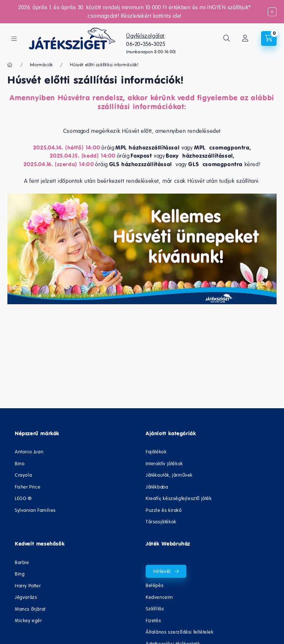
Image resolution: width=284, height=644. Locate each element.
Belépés (155, 585)
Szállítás (155, 609)
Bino (20, 464)
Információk (41, 65)
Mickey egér (28, 620)
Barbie (22, 562)
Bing (20, 574)
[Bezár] (272, 12)
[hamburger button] (14, 39)
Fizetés (153, 620)
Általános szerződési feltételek (180, 632)
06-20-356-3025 (146, 44)
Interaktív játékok (164, 464)
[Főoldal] (10, 65)
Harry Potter (28, 586)
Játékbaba (157, 487)
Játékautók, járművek (169, 475)
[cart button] (269, 38)
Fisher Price (28, 487)
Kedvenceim (159, 597)
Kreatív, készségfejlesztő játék (179, 498)
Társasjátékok (161, 522)
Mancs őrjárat (30, 609)
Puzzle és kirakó (164, 510)
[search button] (227, 38)
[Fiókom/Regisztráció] (245, 38)
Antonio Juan (29, 452)
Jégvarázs (26, 597)
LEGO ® (23, 498)
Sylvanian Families (35, 510)
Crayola (23, 475)
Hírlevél (162, 571)
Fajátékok (156, 452)
